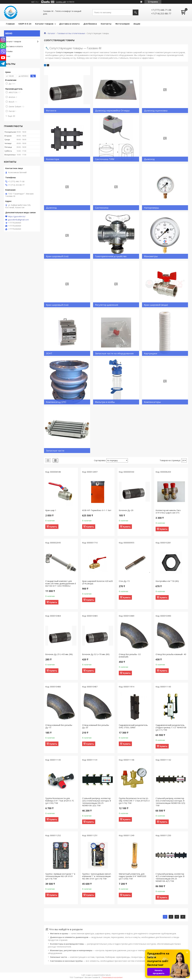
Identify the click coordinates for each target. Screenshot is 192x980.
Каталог (51, 33)
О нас (8, 56)
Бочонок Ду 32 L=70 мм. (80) (96, 654)
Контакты (106, 24)
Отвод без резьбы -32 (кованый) (130, 655)
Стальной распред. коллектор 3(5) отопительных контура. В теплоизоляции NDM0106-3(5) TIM (170, 802)
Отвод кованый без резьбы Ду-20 (96, 726)
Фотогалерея (122, 24)
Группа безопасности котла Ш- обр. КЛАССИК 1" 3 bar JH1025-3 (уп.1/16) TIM (134, 801)
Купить (53, 527)
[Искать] (136, 12)
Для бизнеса (90, 24)
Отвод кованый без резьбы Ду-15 (59, 726)
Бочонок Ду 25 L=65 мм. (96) (59, 654)
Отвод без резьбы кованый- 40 (171, 654)
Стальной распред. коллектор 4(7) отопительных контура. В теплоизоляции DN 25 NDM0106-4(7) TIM (170, 877)
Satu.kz (108, 975)
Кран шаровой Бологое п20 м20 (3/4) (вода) (97, 582)
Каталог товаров (44, 24)
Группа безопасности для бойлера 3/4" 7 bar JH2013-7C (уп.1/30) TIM (60, 801)
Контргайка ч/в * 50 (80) (167, 581)
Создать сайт (61, 2)
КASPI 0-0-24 (25, 24)
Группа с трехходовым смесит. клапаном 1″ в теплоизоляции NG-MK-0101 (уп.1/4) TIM (97, 876)
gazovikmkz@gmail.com (18, 220)
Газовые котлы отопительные (71, 33)
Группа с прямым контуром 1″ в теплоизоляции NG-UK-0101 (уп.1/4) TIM (60, 876)
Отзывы (9, 51)
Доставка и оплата (69, 24)
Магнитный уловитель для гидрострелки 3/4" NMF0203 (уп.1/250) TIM (133, 876)
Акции (137, 24)
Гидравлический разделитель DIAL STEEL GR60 (133, 726)
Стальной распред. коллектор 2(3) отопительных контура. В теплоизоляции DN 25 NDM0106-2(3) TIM (97, 802)
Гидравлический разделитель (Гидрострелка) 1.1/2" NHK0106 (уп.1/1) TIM (171, 727)
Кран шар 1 (51, 510)
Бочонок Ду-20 (126, 510)
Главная (10, 24)
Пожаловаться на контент (112, 977)
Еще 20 (11, 116)
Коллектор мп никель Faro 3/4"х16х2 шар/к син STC (168, 511)
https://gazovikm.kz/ (17, 217)
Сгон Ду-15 (124, 581)
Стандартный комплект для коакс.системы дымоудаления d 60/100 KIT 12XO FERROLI (61, 583)
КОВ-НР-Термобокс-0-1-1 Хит (97, 510)
